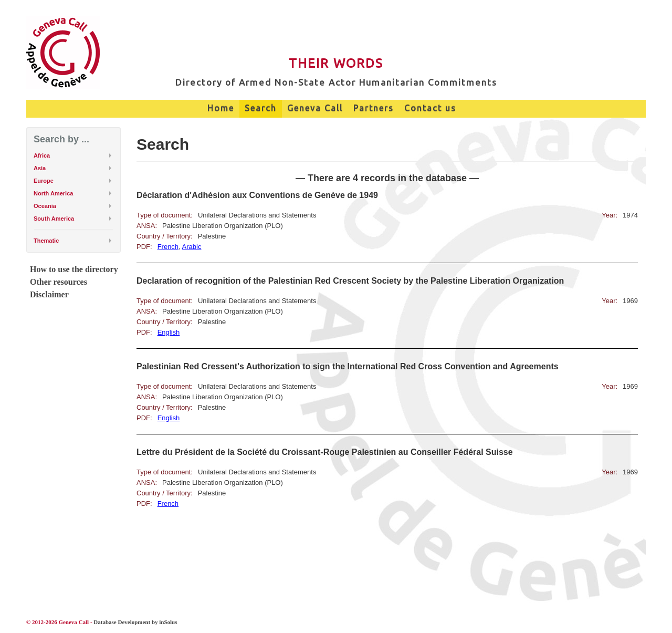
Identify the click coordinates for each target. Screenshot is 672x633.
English (169, 332)
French (168, 247)
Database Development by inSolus (135, 622)
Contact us (430, 108)
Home (221, 108)
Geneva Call (315, 108)
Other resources (59, 282)
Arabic (192, 247)
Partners (374, 108)
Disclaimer (49, 294)
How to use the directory (74, 269)
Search (261, 108)
